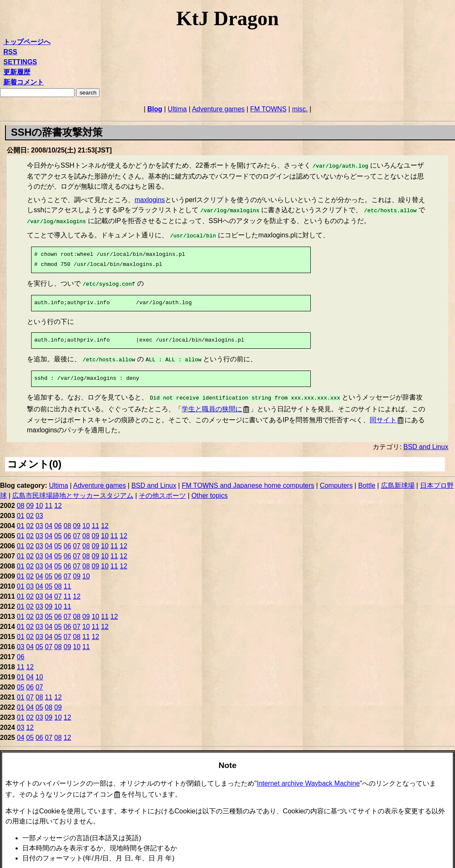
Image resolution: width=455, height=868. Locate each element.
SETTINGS (20, 62)
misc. (300, 109)
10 (40, 500)
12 (58, 500)
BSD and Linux (426, 441)
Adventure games (218, 109)
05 (58, 530)
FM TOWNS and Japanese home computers (248, 480)
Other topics (209, 490)
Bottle (367, 480)
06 (58, 520)
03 (40, 510)
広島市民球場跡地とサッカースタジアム (73, 490)
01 (21, 510)
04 (49, 520)
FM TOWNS (269, 109)
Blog (155, 109)
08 (21, 500)
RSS (10, 52)
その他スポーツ (162, 490)
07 (77, 530)
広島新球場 (398, 480)
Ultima (177, 109)
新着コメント (24, 82)
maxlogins (150, 199)
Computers (336, 480)
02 (30, 510)
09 (30, 500)
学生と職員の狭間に (212, 403)
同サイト (383, 414)
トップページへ (27, 42)
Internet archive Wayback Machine (308, 777)
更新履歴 (17, 72)
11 (49, 500)
